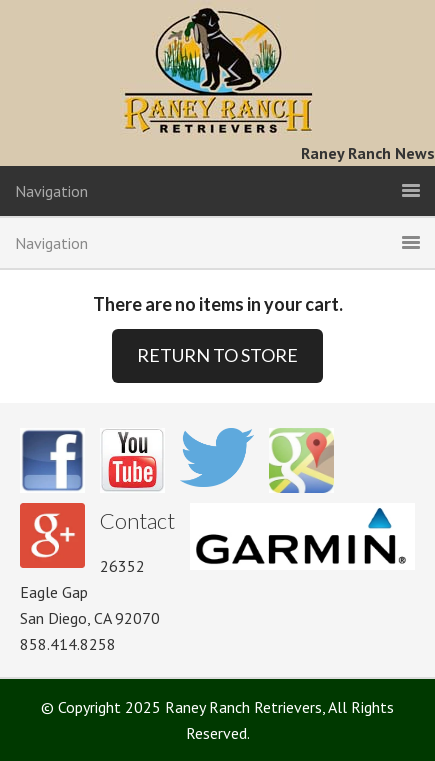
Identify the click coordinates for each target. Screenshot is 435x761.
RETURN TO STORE (217, 355)
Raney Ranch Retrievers (217, 70)
